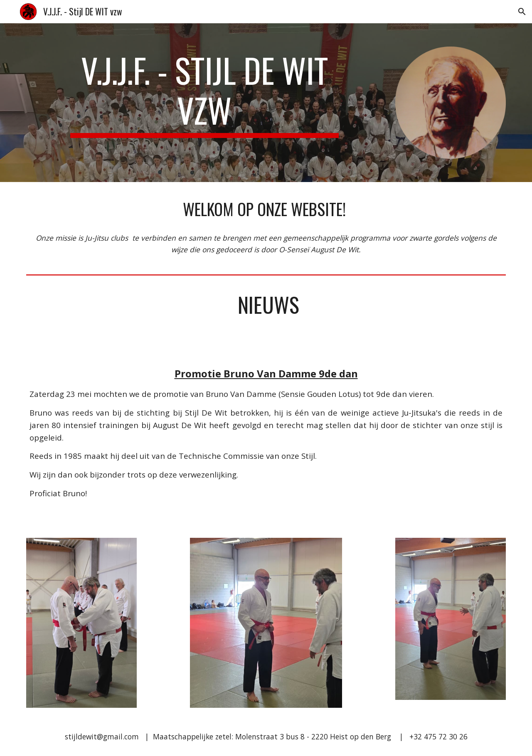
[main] (204, 94)
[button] (522, 12)
